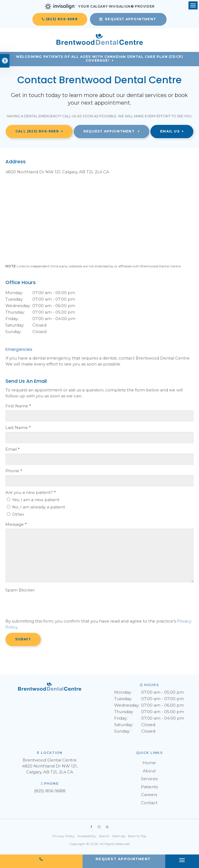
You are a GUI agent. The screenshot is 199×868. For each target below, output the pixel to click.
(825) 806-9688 (62, 19)
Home (149, 763)
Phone (14, 471)
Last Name (18, 428)
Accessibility (87, 836)
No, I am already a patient (36, 507)
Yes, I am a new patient (33, 500)
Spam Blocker (20, 590)
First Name (18, 406)
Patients (149, 787)
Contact (149, 803)
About (149, 771)
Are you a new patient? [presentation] (31, 492)
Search (104, 836)
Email (13, 449)
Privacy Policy (64, 836)
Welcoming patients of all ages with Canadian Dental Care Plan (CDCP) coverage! (100, 59)
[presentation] (37, 603)
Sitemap (119, 836)
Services (149, 779)
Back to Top (137, 836)
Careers (149, 795)
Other (16, 514)
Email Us (170, 131)
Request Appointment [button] (131, 19)
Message (16, 524)
